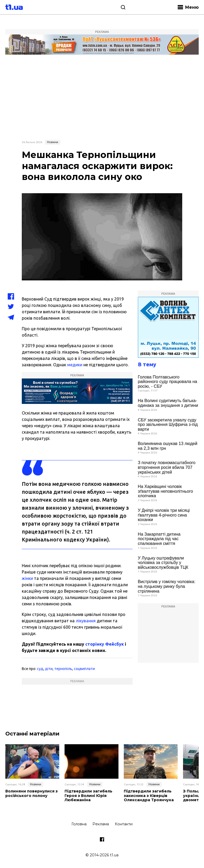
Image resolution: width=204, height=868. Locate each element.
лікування (86, 621)
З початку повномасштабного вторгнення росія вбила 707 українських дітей (167, 467)
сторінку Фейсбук (105, 644)
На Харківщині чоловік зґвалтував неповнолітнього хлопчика (165, 491)
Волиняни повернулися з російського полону (31, 794)
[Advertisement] (102, 97)
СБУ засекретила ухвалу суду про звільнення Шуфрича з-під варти (168, 425)
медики (75, 365)
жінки (27, 578)
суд (40, 669)
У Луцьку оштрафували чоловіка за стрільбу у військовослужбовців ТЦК (163, 563)
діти (49, 669)
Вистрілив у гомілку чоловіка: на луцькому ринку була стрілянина (167, 586)
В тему (147, 364)
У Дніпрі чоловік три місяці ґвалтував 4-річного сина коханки (164, 515)
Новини (53, 142)
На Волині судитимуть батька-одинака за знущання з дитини (168, 403)
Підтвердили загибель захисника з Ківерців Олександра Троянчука (149, 796)
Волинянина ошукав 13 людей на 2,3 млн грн (168, 446)
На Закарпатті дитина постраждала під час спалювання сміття (159, 539)
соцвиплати (84, 669)
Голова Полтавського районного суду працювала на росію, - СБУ (168, 382)
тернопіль (63, 669)
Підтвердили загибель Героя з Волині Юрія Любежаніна (88, 796)
